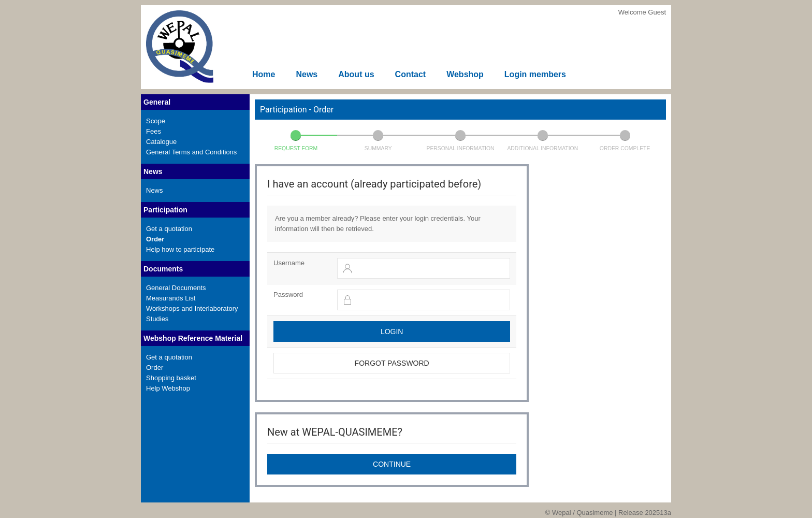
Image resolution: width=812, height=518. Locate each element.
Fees (154, 131)
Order (155, 239)
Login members (535, 74)
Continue (392, 464)
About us (356, 74)
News (307, 74)
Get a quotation (169, 229)
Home (264, 74)
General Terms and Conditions (191, 152)
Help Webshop (168, 388)
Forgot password (392, 363)
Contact (411, 74)
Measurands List (171, 298)
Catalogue (161, 142)
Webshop (465, 74)
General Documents (176, 288)
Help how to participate (180, 249)
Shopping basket (171, 378)
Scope (156, 121)
